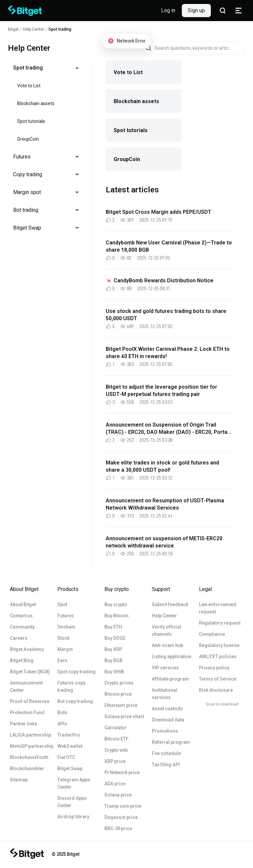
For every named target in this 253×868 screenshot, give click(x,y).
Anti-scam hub (168, 645)
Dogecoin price (121, 817)
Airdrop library (73, 817)
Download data (168, 720)
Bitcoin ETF (116, 739)
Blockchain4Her (27, 769)
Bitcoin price (118, 694)
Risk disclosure (216, 690)
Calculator (116, 728)
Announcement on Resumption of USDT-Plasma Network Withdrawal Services (165, 504)
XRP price (115, 761)
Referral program (171, 742)
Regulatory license (219, 645)
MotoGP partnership (32, 746)
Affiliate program (170, 679)
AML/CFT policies (218, 657)
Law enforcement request (218, 608)
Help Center (164, 616)
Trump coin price (123, 806)
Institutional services (165, 694)
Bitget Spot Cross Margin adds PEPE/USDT (158, 212)
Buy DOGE (115, 638)
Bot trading (26, 210)
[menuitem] (46, 68)
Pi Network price (122, 772)
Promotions (165, 731)
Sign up (196, 10)
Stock (63, 638)
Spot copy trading (76, 672)
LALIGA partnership (30, 735)
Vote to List (29, 86)
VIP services (165, 668)
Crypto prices (119, 683)
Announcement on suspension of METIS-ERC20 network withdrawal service (164, 542)
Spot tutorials (31, 121)
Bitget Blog (22, 660)
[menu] (46, 149)
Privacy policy (214, 668)
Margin (65, 649)
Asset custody (167, 709)
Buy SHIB (114, 672)
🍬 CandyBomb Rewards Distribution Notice (160, 280)
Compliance (212, 634)
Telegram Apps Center (74, 783)
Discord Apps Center (72, 802)
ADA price (115, 784)
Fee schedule (166, 753)
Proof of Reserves (30, 701)
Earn (62, 660)
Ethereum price (121, 705)
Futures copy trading (71, 686)
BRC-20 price (118, 828)
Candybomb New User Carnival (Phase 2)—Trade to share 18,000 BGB (169, 246)
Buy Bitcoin (116, 616)
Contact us (21, 616)
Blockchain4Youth (29, 757)
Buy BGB (113, 660)
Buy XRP (113, 649)
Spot (62, 604)
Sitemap (19, 780)
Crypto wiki (116, 750)
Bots (62, 713)
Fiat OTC (66, 757)
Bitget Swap (27, 228)
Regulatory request (220, 623)
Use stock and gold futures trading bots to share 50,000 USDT (166, 315)
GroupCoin (28, 139)
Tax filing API (166, 765)
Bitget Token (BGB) (30, 672)
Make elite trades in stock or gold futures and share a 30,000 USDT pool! (162, 466)
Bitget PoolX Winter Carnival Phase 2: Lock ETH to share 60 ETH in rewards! (168, 353)
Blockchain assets (36, 103)
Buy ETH (113, 627)
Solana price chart (124, 716)
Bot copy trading (75, 701)
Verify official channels (167, 630)
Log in (168, 10)
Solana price (118, 795)
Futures (22, 157)
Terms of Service (218, 679)
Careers (19, 638)
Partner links (24, 724)
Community (22, 627)
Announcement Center (26, 686)
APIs (62, 724)
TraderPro (69, 735)
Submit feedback (170, 604)
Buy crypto (116, 604)
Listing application (172, 657)
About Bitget (23, 604)
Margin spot (27, 192)
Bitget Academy (27, 649)
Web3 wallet (70, 746)
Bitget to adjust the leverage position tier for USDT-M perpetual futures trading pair (161, 391)
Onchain (66, 627)
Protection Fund (27, 713)
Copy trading (28, 174)
